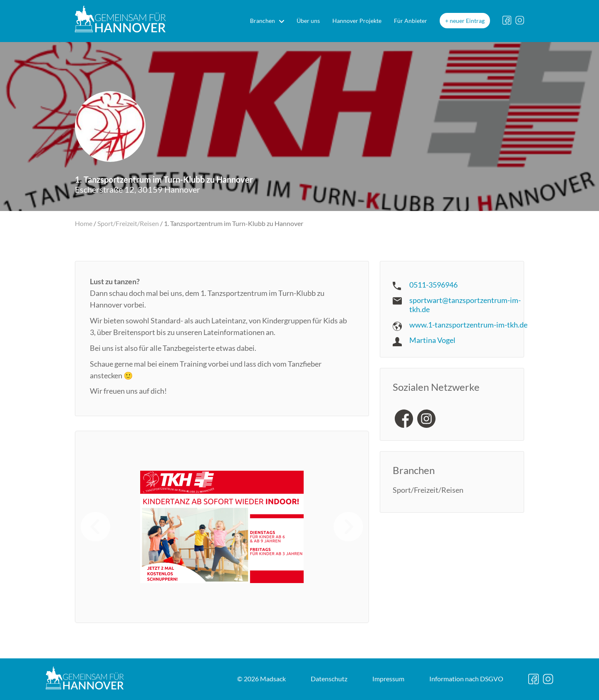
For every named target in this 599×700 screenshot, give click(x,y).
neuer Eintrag (467, 21)
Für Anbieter (411, 21)
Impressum (388, 679)
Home (84, 223)
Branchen (262, 21)
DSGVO (466, 679)
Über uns (308, 21)
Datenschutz (329, 679)
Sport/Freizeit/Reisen (128, 223)
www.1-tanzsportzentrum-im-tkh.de (468, 325)
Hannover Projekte (357, 21)
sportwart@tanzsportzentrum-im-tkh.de (465, 305)
